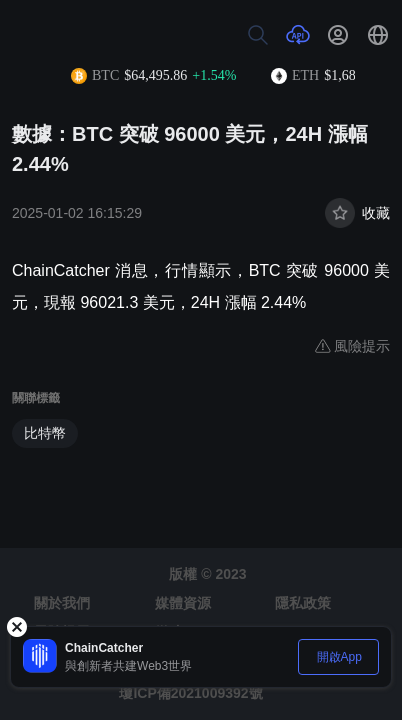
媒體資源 (183, 603)
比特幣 (45, 433)
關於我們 (62, 603)
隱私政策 (303, 603)
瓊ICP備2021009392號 (190, 693)
